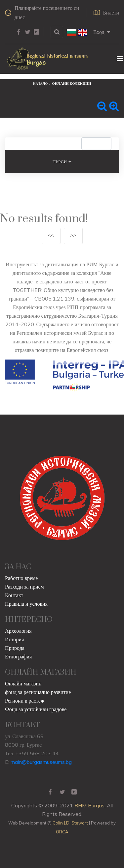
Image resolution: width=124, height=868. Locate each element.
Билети (106, 13)
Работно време (21, 578)
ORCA (62, 832)
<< (51, 236)
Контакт (14, 595)
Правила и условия (26, 604)
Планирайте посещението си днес (42, 13)
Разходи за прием (24, 587)
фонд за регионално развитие (38, 692)
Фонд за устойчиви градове (36, 709)
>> (73, 236)
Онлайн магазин (23, 683)
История (14, 639)
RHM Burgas (89, 805)
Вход (102, 32)
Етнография (18, 656)
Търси (62, 161)
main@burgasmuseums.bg (41, 762)
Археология (18, 631)
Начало (41, 83)
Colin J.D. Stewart (70, 823)
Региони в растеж (25, 701)
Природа (15, 648)
